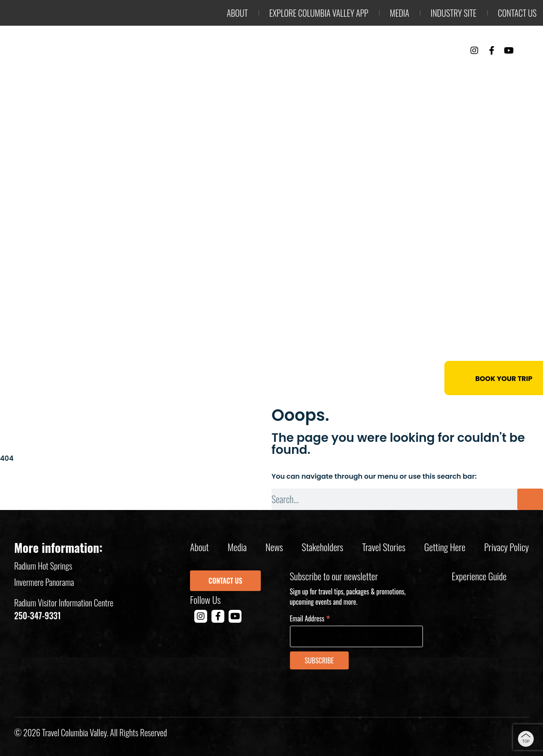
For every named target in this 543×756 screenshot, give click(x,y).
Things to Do (323, 73)
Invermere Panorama (44, 582)
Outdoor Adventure (229, 73)
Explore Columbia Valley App (319, 13)
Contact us (517, 13)
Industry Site (454, 13)
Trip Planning (495, 73)
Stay (383, 73)
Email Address (310, 618)
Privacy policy (507, 547)
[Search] (530, 499)
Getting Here (445, 547)
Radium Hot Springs (43, 566)
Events (428, 73)
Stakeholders (323, 547)
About (237, 13)
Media (400, 13)
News (274, 547)
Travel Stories (384, 547)
